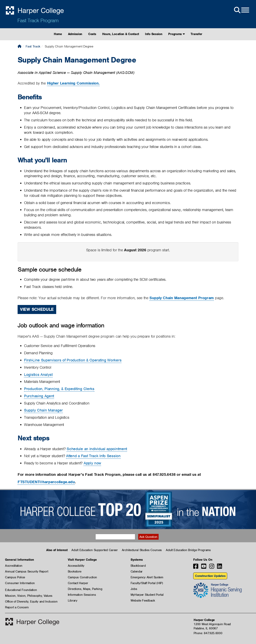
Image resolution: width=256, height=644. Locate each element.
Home (58, 34)
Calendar (137, 572)
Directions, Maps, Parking (85, 589)
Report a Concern (17, 607)
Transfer (196, 34)
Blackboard (138, 566)
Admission (75, 34)
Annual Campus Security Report (26, 572)
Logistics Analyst (38, 375)
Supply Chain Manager (43, 410)
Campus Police (15, 577)
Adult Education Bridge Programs (188, 550)
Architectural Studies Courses (142, 550)
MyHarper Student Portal (147, 595)
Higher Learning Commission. (73, 83)
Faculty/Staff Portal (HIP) (147, 583)
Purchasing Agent (39, 396)
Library (73, 601)
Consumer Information (20, 583)
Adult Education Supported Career (94, 550)
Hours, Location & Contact (121, 34)
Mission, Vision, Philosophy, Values (29, 596)
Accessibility (76, 566)
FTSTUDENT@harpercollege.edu (46, 482)
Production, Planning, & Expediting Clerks (59, 389)
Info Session (154, 34)
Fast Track (33, 46)
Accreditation (14, 566)
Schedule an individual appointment (97, 449)
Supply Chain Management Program (182, 298)
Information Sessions (82, 595)
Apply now (92, 463)
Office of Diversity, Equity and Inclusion (31, 602)
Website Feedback (143, 601)
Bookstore (75, 572)
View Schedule (37, 309)
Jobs (134, 589)
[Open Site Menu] (241, 10)
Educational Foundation (21, 590)
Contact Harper (78, 583)
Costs (92, 34)
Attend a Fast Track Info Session (93, 456)
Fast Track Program (38, 20)
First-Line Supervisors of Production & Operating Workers (73, 360)
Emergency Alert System (147, 577)
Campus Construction (82, 577)
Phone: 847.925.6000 (208, 633)
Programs (176, 34)
